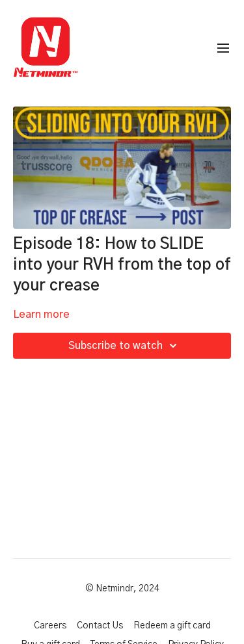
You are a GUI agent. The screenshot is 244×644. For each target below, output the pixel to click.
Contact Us (100, 626)
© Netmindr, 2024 (122, 589)
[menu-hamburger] (223, 48)
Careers (50, 626)
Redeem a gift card (172, 626)
